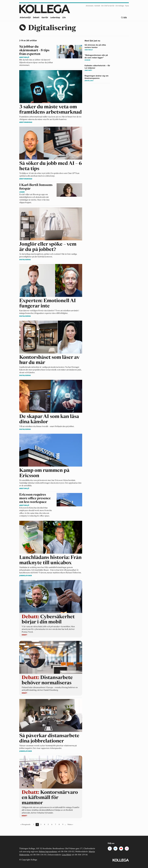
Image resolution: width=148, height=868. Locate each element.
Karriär (45, 17)
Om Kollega (120, 6)
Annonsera (90, 6)
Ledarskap (55, 17)
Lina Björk (67, 855)
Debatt (36, 17)
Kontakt (97, 6)
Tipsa (127, 6)
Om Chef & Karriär (108, 6)
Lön (64, 17)
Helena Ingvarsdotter (48, 852)
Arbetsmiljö (25, 17)
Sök (125, 18)
